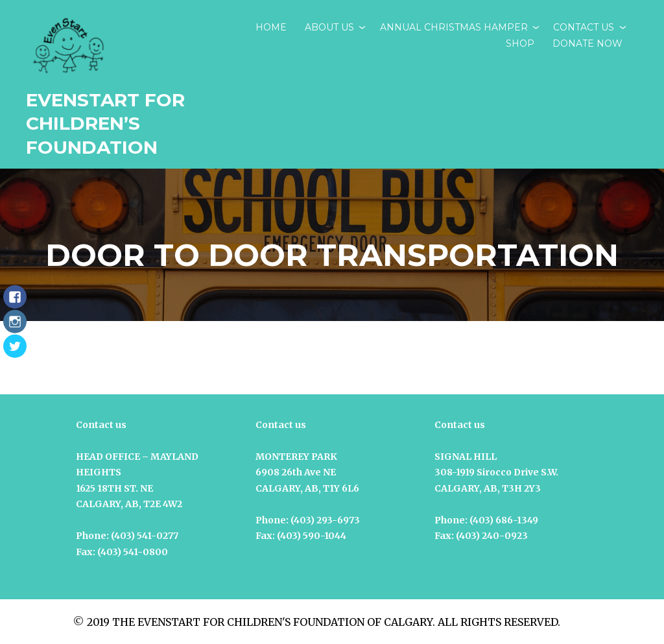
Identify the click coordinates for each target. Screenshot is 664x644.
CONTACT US (584, 27)
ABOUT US (329, 27)
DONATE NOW (587, 43)
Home (271, 27)
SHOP (520, 43)
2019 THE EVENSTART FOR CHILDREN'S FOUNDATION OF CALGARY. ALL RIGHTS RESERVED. (324, 622)
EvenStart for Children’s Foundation (105, 124)
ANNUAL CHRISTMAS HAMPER (454, 27)
